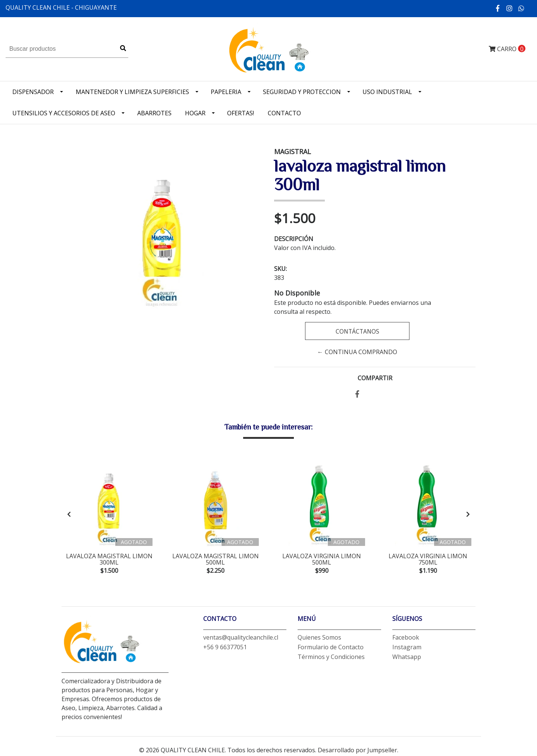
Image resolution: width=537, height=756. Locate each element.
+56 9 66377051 (225, 649)
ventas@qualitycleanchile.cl (241, 639)
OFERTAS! (241, 113)
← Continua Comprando (357, 352)
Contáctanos (357, 331)
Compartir (375, 378)
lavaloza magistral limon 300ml (109, 559)
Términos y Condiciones (331, 658)
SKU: (280, 269)
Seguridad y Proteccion (302, 92)
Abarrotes (154, 113)
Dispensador (33, 92)
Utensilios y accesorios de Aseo (64, 113)
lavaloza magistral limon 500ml (216, 559)
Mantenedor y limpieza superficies (132, 92)
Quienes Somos (319, 639)
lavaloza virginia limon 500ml (322, 559)
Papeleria (226, 92)
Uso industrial (387, 92)
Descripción (294, 239)
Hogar (195, 113)
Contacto (284, 113)
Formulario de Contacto (331, 649)
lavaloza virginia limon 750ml (428, 559)
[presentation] (69, 515)
